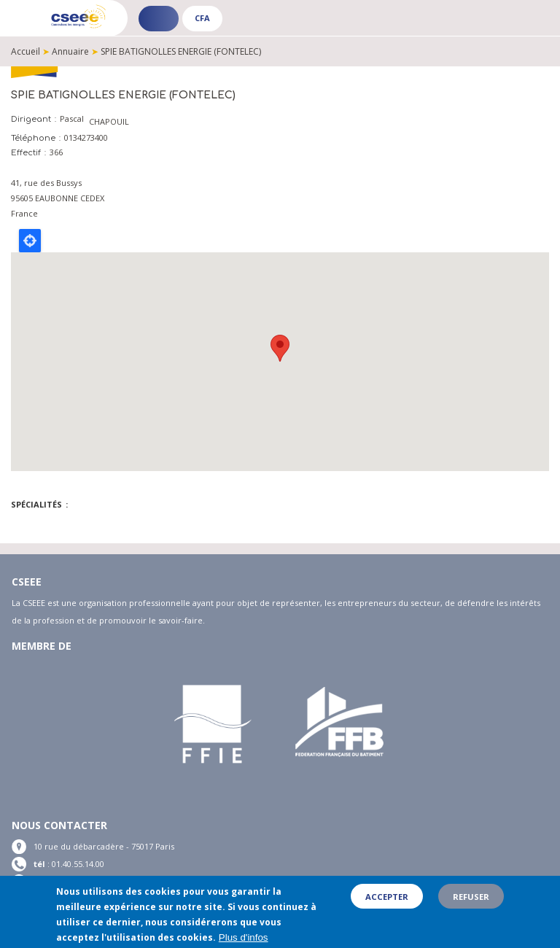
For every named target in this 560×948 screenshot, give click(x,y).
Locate (30, 241)
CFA (202, 18)
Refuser (471, 897)
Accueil (26, 51)
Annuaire (70, 51)
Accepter (387, 897)
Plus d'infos (244, 938)
